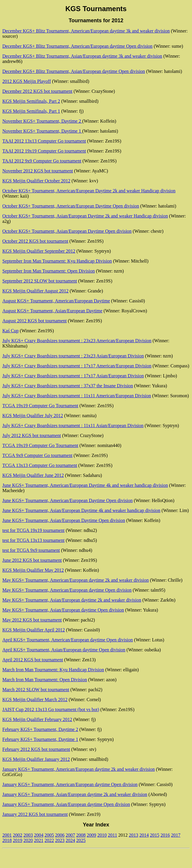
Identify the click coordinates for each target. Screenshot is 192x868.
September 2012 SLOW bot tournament (40, 281)
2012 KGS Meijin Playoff (27, 81)
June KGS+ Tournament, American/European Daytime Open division (67, 500)
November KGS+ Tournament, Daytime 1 (42, 131)
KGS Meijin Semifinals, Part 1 (31, 111)
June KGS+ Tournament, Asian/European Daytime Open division (64, 520)
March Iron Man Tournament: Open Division (45, 680)
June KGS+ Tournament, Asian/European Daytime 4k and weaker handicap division (81, 510)
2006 (60, 835)
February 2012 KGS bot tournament (36, 749)
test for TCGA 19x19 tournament (33, 530)
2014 (144, 835)
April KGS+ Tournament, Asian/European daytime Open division (64, 650)
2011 (112, 835)
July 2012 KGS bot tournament (32, 435)
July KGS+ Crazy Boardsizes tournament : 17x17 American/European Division (77, 366)
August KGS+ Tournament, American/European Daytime (56, 301)
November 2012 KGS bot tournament (38, 171)
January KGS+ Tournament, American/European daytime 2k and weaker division (79, 769)
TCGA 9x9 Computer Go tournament (37, 455)
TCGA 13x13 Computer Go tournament (40, 465)
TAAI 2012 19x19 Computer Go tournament (44, 151)
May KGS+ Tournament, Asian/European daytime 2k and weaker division (72, 600)
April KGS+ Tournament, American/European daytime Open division (68, 640)
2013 (133, 835)
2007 (70, 835)
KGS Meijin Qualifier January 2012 (36, 759)
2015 (154, 835)
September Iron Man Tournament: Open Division (49, 271)
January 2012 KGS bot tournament (35, 814)
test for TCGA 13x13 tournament (33, 540)
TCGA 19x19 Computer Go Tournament (40, 406)
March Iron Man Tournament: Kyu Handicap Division (53, 670)
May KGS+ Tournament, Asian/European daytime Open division (63, 610)
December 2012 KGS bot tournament (37, 91)
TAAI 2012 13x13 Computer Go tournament (44, 141)
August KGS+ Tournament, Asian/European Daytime (52, 311)
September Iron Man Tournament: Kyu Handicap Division (57, 261)
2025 (81, 840)
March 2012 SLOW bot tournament (36, 690)
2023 (60, 840)
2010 (102, 835)
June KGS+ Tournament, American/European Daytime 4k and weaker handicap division (85, 485)
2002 (18, 835)
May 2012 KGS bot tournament (32, 620)
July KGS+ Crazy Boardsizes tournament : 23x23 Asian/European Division (73, 356)
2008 (81, 835)
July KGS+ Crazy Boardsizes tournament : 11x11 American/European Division (77, 396)
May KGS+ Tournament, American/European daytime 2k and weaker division (75, 580)
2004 (39, 835)
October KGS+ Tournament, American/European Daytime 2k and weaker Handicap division (89, 191)
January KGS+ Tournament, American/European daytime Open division (70, 784)
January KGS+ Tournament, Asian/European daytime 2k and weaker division (75, 794)
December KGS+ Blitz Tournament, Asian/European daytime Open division (74, 71)
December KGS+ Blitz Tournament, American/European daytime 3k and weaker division (86, 31)
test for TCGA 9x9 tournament (31, 550)
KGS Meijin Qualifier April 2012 (34, 630)
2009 (91, 835)
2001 (7, 835)
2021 (39, 840)
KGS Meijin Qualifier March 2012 (35, 700)
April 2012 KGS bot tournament (33, 660)
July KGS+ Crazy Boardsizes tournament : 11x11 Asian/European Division (73, 426)
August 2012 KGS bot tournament (35, 321)
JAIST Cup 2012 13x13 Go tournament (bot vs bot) (51, 709)
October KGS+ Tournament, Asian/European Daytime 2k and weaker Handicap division (85, 216)
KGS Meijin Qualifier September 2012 (39, 251)
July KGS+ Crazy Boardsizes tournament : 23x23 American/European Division (77, 341)
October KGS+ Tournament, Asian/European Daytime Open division (67, 231)
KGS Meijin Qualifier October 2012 (36, 181)
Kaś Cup (11, 331)
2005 (49, 835)
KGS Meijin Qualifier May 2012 (33, 570)
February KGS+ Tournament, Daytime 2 (40, 729)
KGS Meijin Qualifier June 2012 (33, 475)
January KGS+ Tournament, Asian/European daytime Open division (66, 804)
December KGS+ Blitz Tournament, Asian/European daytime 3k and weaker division (82, 56)
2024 (70, 840)
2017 (176, 835)
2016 (165, 835)
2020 (28, 840)
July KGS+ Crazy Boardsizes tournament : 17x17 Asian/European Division (73, 376)
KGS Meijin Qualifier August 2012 (35, 291)
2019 (18, 840)
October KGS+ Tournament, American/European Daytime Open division (71, 206)
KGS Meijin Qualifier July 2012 (33, 416)
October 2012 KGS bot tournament (35, 241)
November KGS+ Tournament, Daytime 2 (42, 121)
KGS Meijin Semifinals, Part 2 (31, 101)
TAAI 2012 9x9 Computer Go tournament (42, 161)
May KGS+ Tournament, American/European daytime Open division (67, 590)
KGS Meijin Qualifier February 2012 (37, 719)
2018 (7, 840)
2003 (28, 835)
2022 (49, 840)
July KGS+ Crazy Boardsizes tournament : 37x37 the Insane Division (68, 386)
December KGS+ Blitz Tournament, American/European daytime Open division (77, 46)
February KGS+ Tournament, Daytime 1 (40, 739)
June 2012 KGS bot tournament (32, 560)
